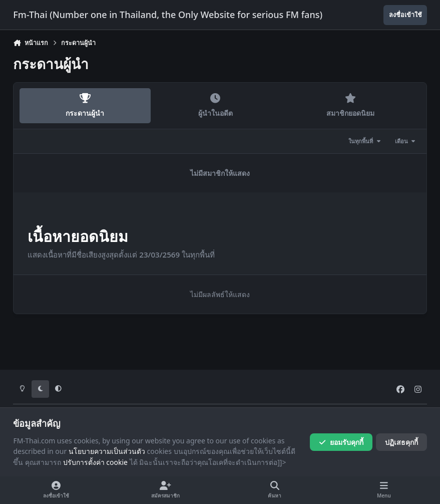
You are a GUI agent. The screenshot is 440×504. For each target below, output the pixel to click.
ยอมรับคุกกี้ (341, 442)
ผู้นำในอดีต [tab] (215, 105)
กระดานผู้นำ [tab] (85, 105)
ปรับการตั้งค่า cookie (95, 462)
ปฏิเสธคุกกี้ (401, 442)
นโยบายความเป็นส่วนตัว (107, 451)
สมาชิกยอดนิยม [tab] (350, 105)
